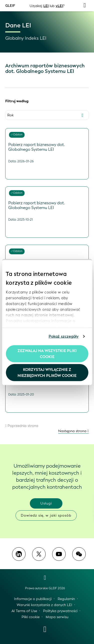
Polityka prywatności (60, 611)
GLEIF (10, 5)
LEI (46, 6)
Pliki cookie (31, 617)
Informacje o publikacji (33, 599)
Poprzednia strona (22, 426)
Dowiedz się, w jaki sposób (46, 515)
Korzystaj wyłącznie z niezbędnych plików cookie (47, 373)
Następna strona (73, 431)
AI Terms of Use (24, 611)
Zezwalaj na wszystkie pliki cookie (47, 354)
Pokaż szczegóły (64, 336)
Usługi (46, 503)
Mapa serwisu (57, 617)
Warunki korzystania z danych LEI (44, 605)
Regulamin (66, 599)
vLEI (59, 6)
